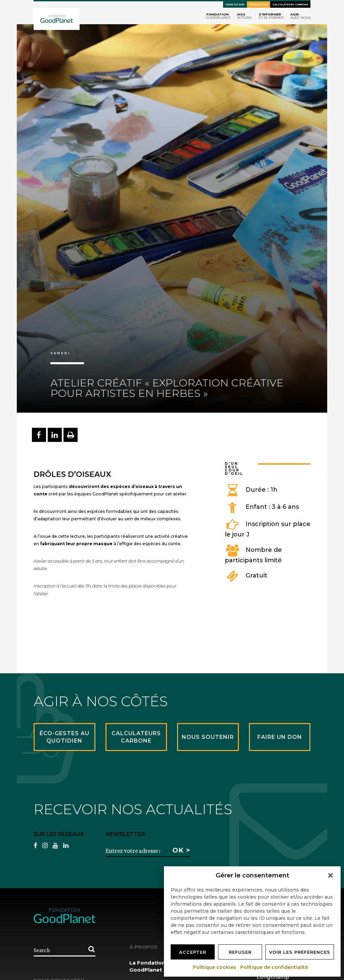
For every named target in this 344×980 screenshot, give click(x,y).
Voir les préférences (300, 952)
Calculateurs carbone (290, 5)
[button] (331, 875)
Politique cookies (215, 967)
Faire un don (235, 5)
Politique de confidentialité (274, 967)
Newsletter (259, 5)
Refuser (240, 952)
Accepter (193, 952)
